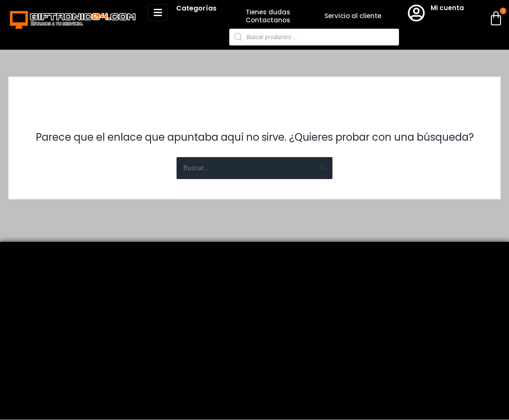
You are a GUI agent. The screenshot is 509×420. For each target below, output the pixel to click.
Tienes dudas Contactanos (268, 16)
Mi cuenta (447, 8)
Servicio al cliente (353, 16)
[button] (158, 13)
